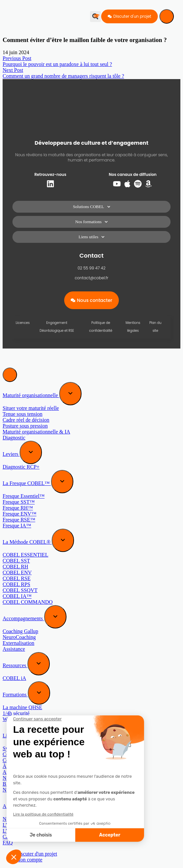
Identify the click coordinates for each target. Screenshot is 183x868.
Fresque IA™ (17, 526)
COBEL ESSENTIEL (25, 555)
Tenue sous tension (23, 414)
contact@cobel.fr (91, 278)
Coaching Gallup (20, 631)
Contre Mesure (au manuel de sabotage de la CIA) (55, 760)
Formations (15, 695)
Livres (10, 736)
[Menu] (167, 16)
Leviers (11, 454)
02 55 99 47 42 (91, 268)
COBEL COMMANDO (28, 602)
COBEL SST (16, 561)
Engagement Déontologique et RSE (57, 327)
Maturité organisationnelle (31, 395)
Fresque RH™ (18, 508)
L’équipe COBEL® (23, 831)
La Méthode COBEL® (27, 542)
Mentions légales (133, 327)
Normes (11, 778)
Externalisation (18, 643)
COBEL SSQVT (20, 590)
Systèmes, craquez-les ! (27, 748)
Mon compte (29, 860)
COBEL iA (14, 678)
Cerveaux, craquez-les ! (27, 754)
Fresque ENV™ (19, 514)
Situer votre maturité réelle (31, 408)
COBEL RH (15, 567)
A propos (13, 806)
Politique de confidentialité (101, 327)
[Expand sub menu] (70, 394)
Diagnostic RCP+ (21, 467)
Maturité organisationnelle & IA (36, 432)
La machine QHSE (22, 707)
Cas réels (12, 837)
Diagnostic (14, 438)
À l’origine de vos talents (29, 766)
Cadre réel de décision (26, 420)
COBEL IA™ (17, 596)
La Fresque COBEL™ (27, 483)
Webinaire (13, 719)
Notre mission (17, 819)
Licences (23, 323)
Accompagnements (23, 618)
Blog (8, 784)
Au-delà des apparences (27, 772)
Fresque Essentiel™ (24, 496)
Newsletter (14, 790)
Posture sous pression (25, 426)
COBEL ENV (17, 572)
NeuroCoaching (19, 637)
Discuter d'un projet (36, 854)
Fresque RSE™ (19, 520)
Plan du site (155, 327)
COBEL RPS (16, 584)
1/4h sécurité (16, 713)
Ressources (15, 665)
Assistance (14, 649)
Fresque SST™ (19, 502)
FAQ (8, 843)
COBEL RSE (17, 578)
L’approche (14, 825)
